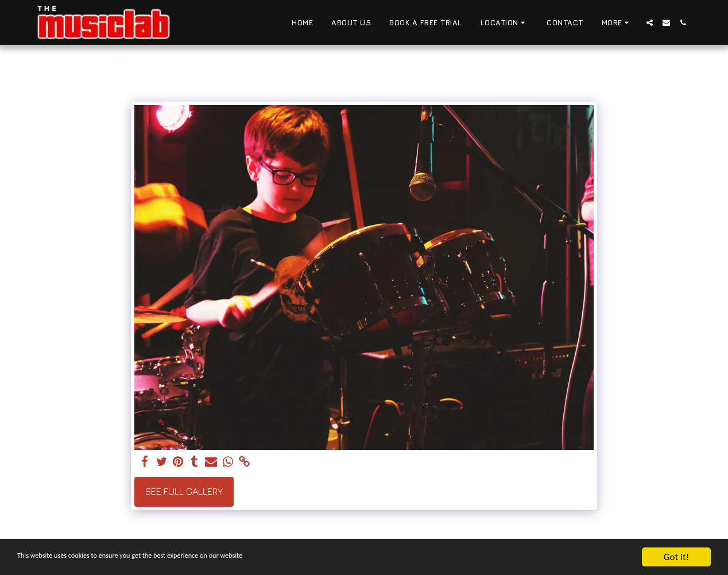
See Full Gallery (184, 491)
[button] (505, 23)
